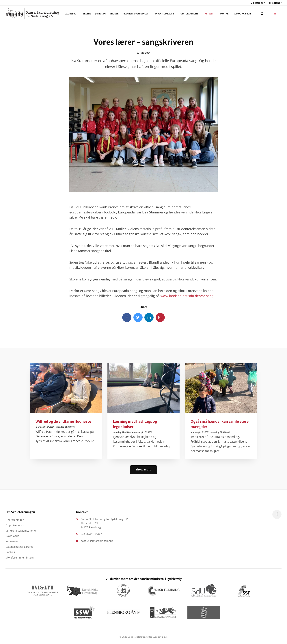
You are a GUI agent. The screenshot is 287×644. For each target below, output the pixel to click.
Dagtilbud (72, 14)
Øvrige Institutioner (107, 14)
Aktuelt (210, 14)
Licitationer (257, 3)
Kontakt (225, 14)
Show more (143, 469)
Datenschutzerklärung (19, 547)
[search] (262, 14)
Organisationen (15, 525)
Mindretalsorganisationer (21, 531)
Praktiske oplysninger (137, 14)
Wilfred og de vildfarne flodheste (63, 421)
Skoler (87, 14)
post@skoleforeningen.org (97, 541)
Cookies (10, 552)
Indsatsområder (166, 14)
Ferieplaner (274, 3)
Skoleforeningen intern (20, 558)
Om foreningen (190, 14)
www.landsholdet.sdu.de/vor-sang (187, 296)
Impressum (12, 541)
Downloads (12, 536)
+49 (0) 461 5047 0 (92, 534)
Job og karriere (244, 14)
